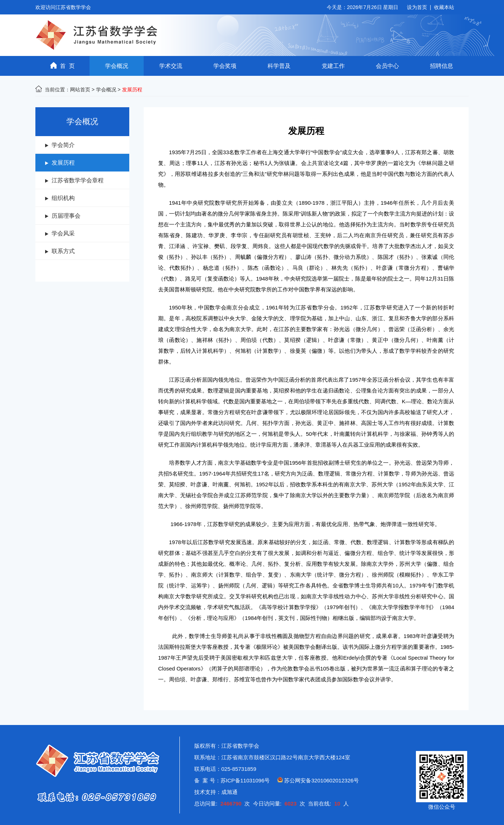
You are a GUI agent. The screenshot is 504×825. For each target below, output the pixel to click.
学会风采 (63, 233)
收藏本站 (444, 7)
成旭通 (229, 792)
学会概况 (117, 66)
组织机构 (63, 198)
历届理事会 (66, 216)
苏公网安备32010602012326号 (321, 780)
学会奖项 (225, 66)
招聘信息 (442, 66)
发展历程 (63, 163)
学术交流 (171, 66)
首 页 (62, 66)
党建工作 (333, 66)
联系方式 (63, 251)
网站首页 (80, 90)
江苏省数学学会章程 (78, 180)
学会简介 (63, 145)
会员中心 (387, 66)
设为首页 (417, 7)
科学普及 (279, 66)
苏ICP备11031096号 (245, 780)
